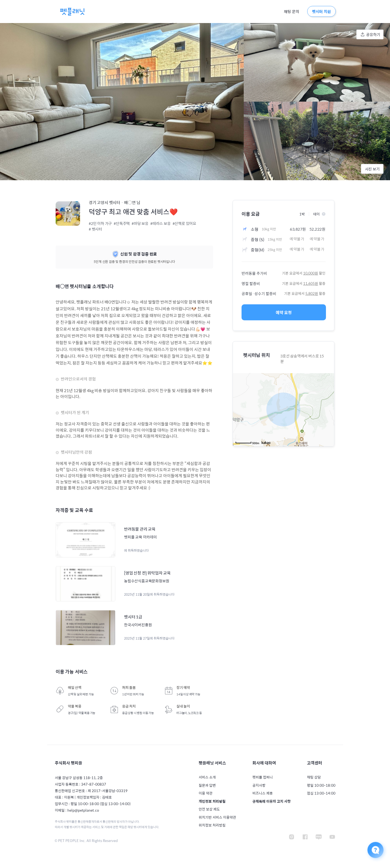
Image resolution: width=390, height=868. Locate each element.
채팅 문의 (291, 12)
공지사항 (259, 785)
